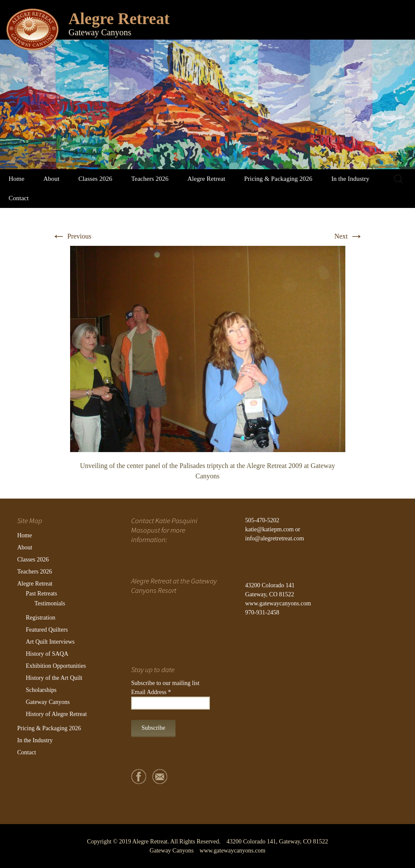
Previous (72, 236)
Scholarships (41, 690)
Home (17, 179)
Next (349, 236)
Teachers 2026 (150, 179)
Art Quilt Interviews (50, 642)
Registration (40, 618)
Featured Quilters (47, 630)
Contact (19, 198)
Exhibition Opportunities (56, 666)
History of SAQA (47, 654)
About (52, 179)
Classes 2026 (95, 179)
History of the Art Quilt (54, 678)
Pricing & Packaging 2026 (278, 179)
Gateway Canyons (48, 702)
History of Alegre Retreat (56, 714)
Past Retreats (41, 594)
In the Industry (350, 179)
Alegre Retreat (206, 179)
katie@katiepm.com (269, 529)
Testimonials (50, 603)
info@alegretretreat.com (275, 538)
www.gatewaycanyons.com (278, 603)
